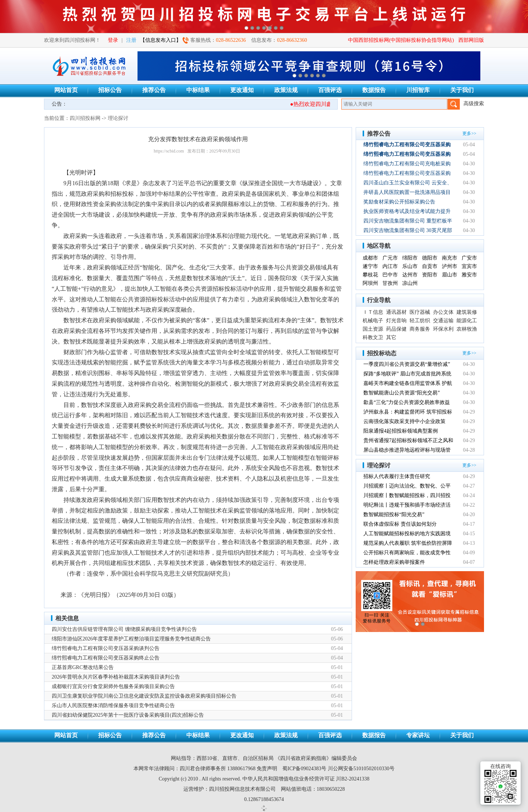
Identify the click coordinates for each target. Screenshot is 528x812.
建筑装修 (467, 312)
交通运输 (443, 321)
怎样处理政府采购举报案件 (394, 562)
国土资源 (373, 329)
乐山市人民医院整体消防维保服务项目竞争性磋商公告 (113, 706)
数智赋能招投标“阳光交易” (394, 515)
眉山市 (450, 275)
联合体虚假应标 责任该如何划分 (400, 524)
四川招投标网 (85, 118)
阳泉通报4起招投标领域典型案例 (401, 431)
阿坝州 (370, 283)
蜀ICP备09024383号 (304, 769)
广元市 (390, 258)
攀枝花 (370, 275)
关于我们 (462, 90)
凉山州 (410, 283)
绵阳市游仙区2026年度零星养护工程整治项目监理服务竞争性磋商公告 (131, 639)
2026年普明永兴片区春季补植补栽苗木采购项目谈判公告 (116, 677)
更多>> (469, 133)
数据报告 (374, 90)
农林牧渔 (467, 329)
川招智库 (418, 90)
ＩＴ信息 (373, 312)
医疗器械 (420, 312)
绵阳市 (410, 258)
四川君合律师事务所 (203, 769)
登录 (113, 40)
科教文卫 (373, 337)
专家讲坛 (418, 735)
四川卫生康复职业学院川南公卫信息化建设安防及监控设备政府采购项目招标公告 (144, 696)
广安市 (469, 258)
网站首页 (66, 90)
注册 (131, 40)
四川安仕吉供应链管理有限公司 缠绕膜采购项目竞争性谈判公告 (124, 629)
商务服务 (420, 329)
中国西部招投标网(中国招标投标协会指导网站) (401, 40)
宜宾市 (469, 266)
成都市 (370, 258)
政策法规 (286, 90)
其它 (391, 337)
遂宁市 (370, 266)
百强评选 (330, 90)
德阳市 (430, 258)
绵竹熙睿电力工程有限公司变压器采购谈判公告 (106, 648)
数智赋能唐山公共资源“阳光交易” (401, 393)
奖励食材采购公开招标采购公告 (399, 202)
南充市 (450, 258)
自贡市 (430, 266)
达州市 (410, 275)
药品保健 (396, 329)
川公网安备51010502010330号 (361, 769)
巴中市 (390, 275)
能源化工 (467, 321)
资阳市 (430, 275)
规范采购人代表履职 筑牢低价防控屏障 (408, 543)
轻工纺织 (420, 321)
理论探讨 (118, 118)
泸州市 (450, 266)
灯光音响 (396, 321)
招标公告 (110, 90)
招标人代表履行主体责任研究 (397, 476)
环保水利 (443, 329)
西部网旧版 (471, 40)
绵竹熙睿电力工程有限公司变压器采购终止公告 (106, 658)
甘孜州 (390, 283)
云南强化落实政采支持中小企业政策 (404, 421)
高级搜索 (474, 104)
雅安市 (469, 275)
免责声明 (267, 769)
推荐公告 (154, 90)
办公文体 (443, 312)
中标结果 (198, 90)
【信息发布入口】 (161, 40)
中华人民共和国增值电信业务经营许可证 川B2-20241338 (306, 779)
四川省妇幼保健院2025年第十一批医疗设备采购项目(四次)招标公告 (128, 715)
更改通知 (242, 90)
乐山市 (410, 266)
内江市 (390, 266)
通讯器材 (396, 312)
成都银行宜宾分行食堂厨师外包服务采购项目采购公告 (113, 686)
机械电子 (373, 321)
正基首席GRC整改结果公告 (83, 667)
